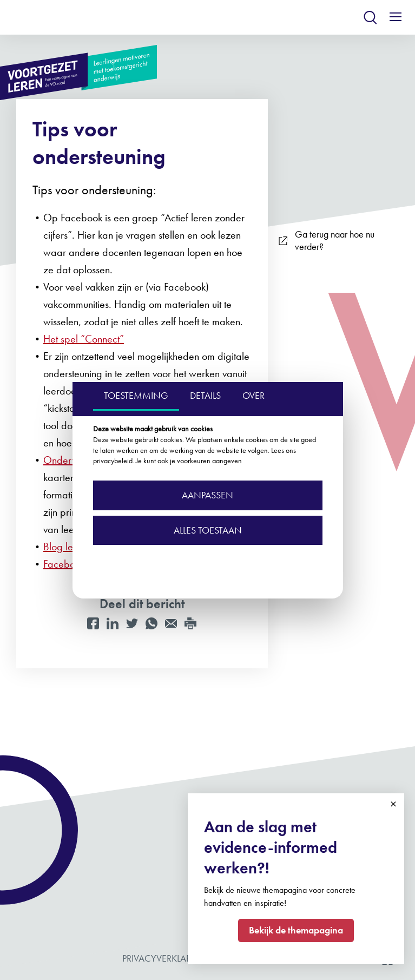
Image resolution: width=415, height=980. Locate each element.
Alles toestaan (208, 530)
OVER (253, 395)
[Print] (190, 623)
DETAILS (205, 395)
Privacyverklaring (165, 958)
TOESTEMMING (136, 395)
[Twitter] (132, 623)
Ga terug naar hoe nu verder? (327, 241)
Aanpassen (207, 495)
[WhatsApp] (151, 623)
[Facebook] (93, 623)
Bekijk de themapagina (296, 930)
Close (393, 804)
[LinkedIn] (113, 623)
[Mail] (171, 623)
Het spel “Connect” (84, 339)
